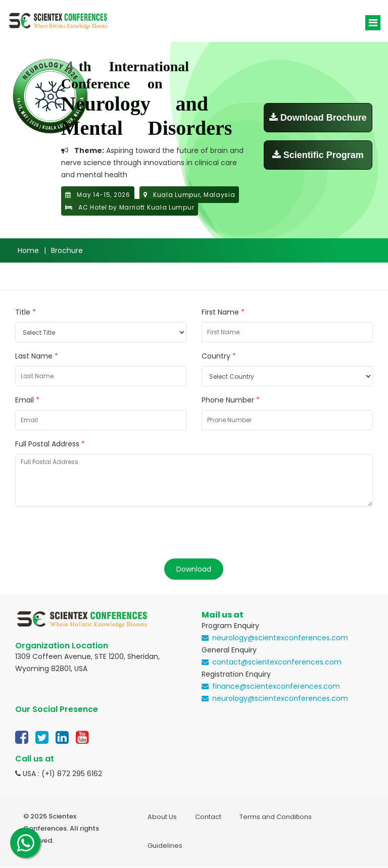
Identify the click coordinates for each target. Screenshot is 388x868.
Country (219, 356)
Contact (208, 817)
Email (27, 400)
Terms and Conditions (276, 817)
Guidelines (165, 846)
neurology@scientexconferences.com (280, 638)
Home (28, 250)
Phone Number (231, 400)
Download (194, 569)
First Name (223, 312)
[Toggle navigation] (373, 23)
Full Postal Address (50, 444)
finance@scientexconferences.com (276, 686)
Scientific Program (318, 155)
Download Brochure (318, 118)
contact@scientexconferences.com (277, 662)
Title (26, 312)
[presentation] (92, 534)
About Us (162, 817)
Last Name (37, 356)
